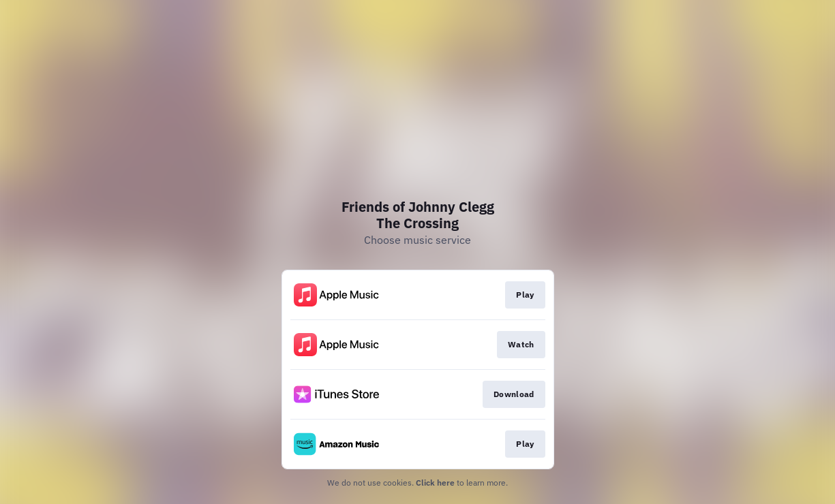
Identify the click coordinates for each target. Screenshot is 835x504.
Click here (435, 483)
